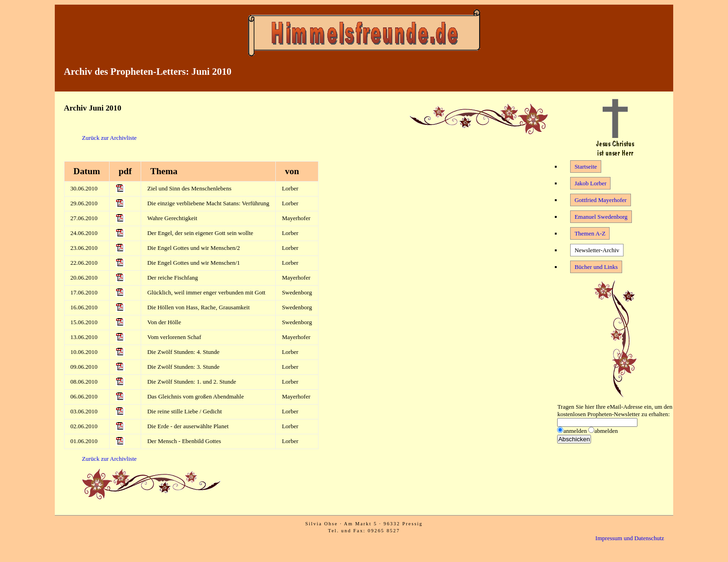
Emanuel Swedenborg (601, 217)
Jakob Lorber (590, 183)
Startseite (585, 167)
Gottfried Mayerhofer (600, 200)
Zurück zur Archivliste (110, 138)
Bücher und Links (596, 267)
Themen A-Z (590, 233)
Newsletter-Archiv (597, 250)
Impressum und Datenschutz (630, 538)
